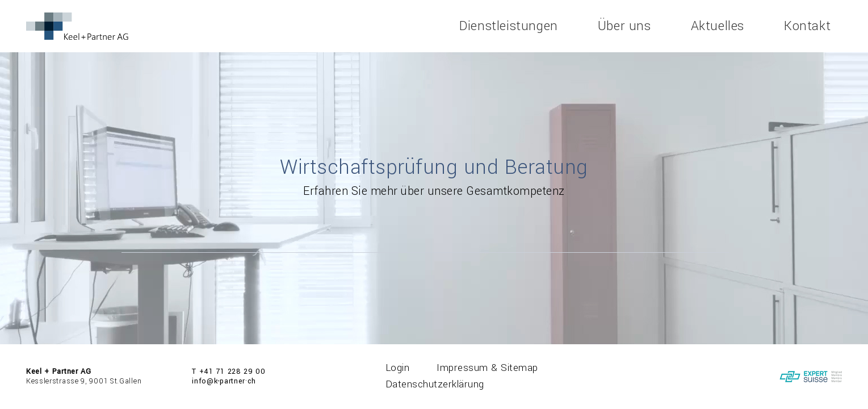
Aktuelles (718, 26)
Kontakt (807, 26)
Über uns (624, 26)
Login (398, 368)
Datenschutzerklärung (435, 384)
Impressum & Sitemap (487, 368)
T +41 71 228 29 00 (229, 372)
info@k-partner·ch (224, 381)
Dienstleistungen (509, 26)
